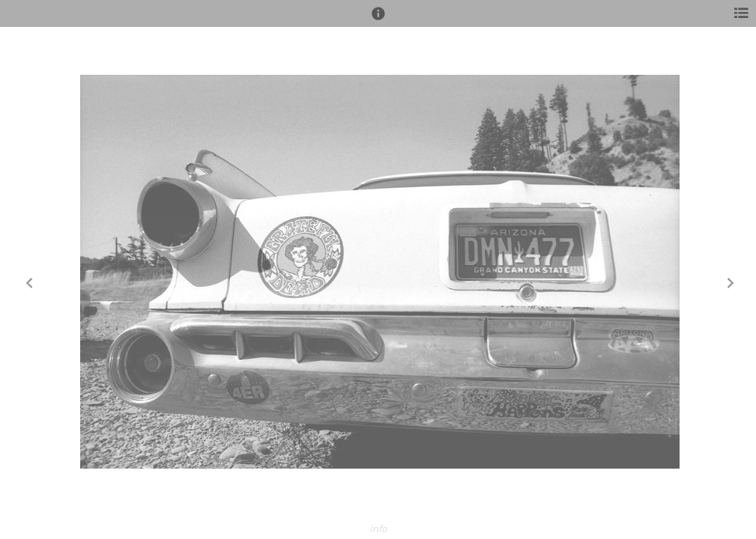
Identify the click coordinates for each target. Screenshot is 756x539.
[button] (378, 20)
